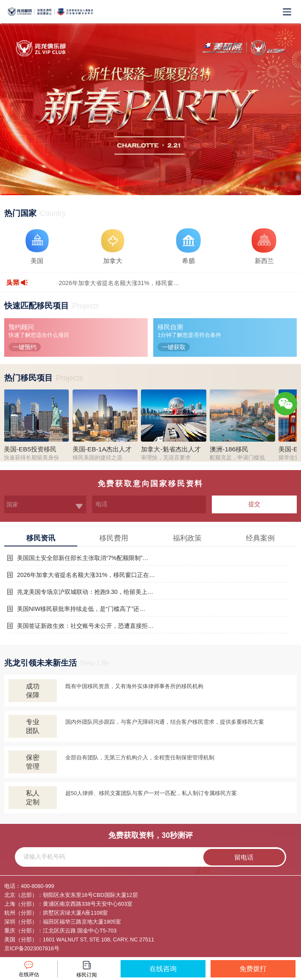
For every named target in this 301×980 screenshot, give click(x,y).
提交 (254, 504)
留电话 (244, 857)
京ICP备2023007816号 (32, 949)
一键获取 (174, 347)
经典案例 (260, 538)
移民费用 (114, 538)
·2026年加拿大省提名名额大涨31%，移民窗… (118, 283)
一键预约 (25, 347)
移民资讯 (41, 538)
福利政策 (187, 538)
